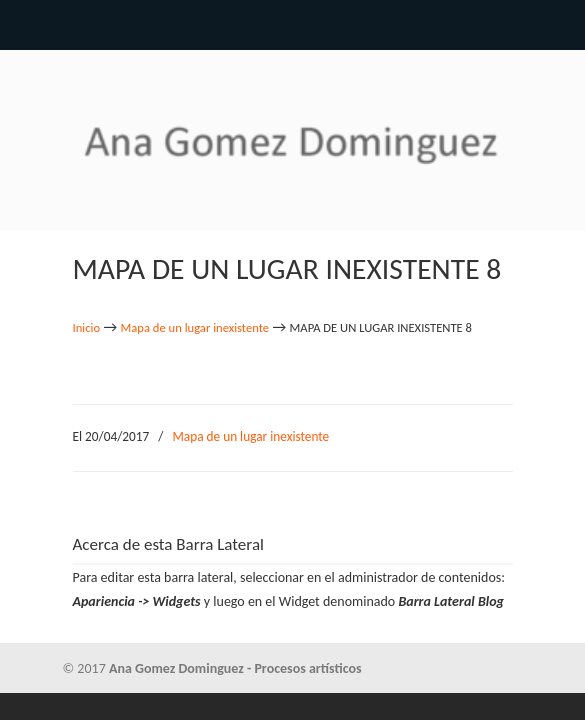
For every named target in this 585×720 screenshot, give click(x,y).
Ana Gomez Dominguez (293, 131)
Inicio (87, 327)
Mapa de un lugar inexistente (195, 327)
